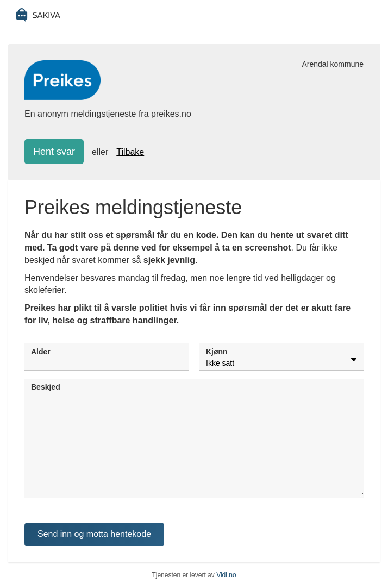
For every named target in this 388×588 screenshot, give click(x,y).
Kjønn (217, 352)
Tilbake (130, 152)
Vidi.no (226, 575)
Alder (41, 352)
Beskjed (46, 387)
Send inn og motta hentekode (94, 534)
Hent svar (54, 152)
